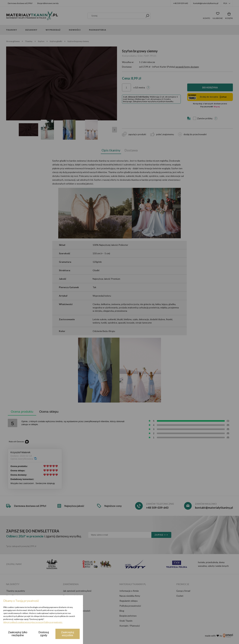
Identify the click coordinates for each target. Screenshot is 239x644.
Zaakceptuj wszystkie (68, 634)
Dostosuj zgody (44, 634)
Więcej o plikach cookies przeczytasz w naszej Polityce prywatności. (33, 622)
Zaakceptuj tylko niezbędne (18, 634)
